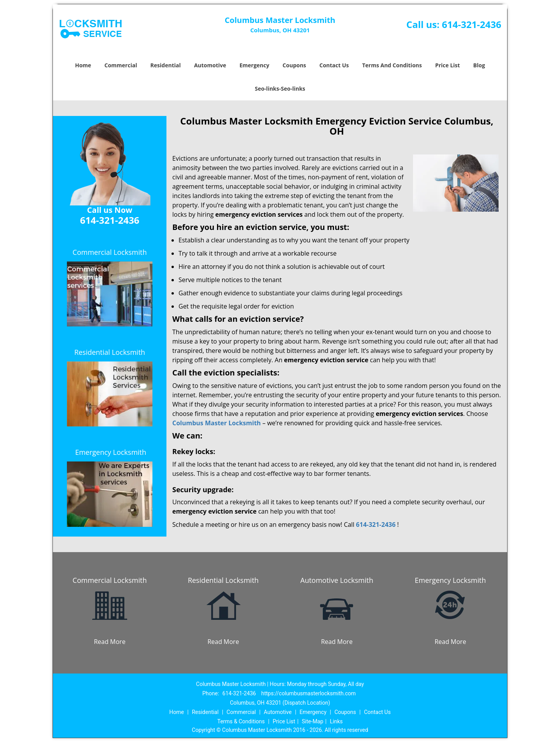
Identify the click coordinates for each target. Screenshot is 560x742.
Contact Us (334, 65)
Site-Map (312, 721)
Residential (166, 65)
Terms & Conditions (241, 721)
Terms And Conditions (392, 65)
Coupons (294, 65)
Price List (448, 65)
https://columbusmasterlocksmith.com (309, 693)
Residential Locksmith (110, 352)
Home (83, 65)
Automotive (210, 65)
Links (336, 721)
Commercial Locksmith (110, 252)
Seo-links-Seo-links (280, 89)
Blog (479, 65)
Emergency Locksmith (111, 452)
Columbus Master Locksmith (217, 423)
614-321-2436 (472, 24)
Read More (109, 642)
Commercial (121, 65)
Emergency (255, 65)
